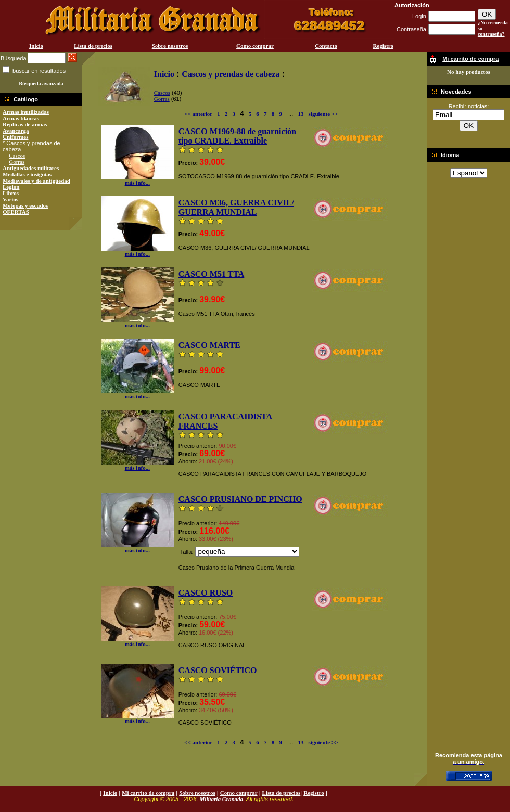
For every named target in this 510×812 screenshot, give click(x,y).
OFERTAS (16, 212)
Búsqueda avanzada (41, 83)
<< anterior (198, 114)
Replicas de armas (25, 124)
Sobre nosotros (170, 46)
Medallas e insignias (27, 174)
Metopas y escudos (25, 205)
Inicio (36, 46)
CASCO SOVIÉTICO (218, 670)
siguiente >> (323, 114)
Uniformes (16, 137)
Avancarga (16, 131)
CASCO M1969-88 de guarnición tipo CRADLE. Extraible (237, 136)
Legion (11, 187)
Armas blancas (21, 118)
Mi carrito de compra (148, 793)
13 (301, 114)
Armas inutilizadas (26, 112)
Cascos (17, 156)
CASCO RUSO (206, 593)
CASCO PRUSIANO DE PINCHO (240, 499)
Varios (10, 199)
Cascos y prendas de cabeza (231, 74)
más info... (137, 180)
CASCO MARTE (209, 345)
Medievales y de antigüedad (36, 181)
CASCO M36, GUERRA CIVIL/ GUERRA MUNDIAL (236, 207)
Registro (383, 46)
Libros (11, 193)
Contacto (326, 46)
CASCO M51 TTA (212, 274)
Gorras (17, 162)
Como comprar (255, 46)
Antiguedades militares (31, 168)
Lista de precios (93, 46)
